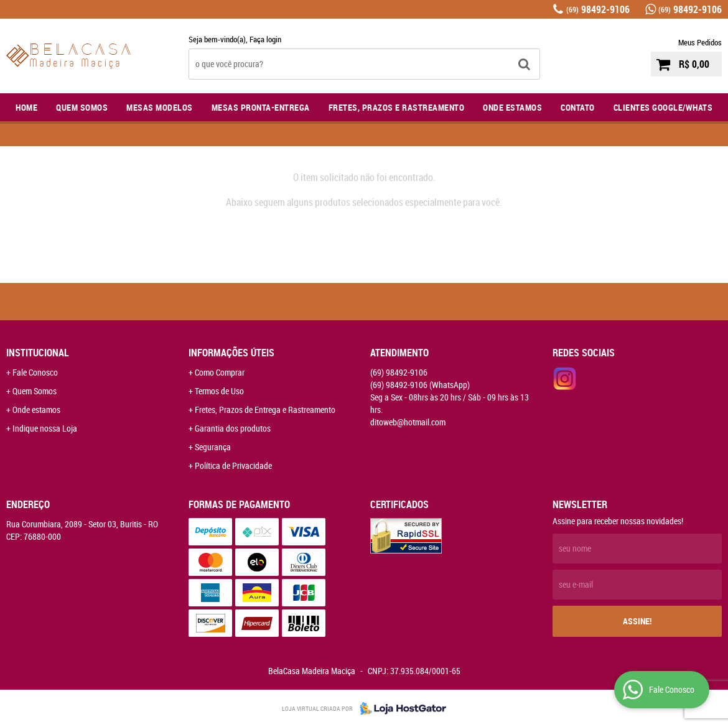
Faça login (265, 39)
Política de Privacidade (233, 465)
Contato (578, 107)
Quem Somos (82, 107)
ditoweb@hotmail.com (408, 422)
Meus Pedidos (700, 42)
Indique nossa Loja (45, 428)
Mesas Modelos (160, 107)
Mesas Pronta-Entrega (261, 107)
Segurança (213, 447)
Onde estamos (36, 410)
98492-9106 (598, 9)
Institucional (38, 353)
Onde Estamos (512, 107)
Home (26, 107)
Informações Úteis (231, 353)
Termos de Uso (219, 391)
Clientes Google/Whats (663, 107)
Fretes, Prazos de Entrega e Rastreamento (265, 410)
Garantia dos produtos (233, 428)
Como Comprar (220, 372)
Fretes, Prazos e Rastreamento (397, 107)
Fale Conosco (35, 372)
